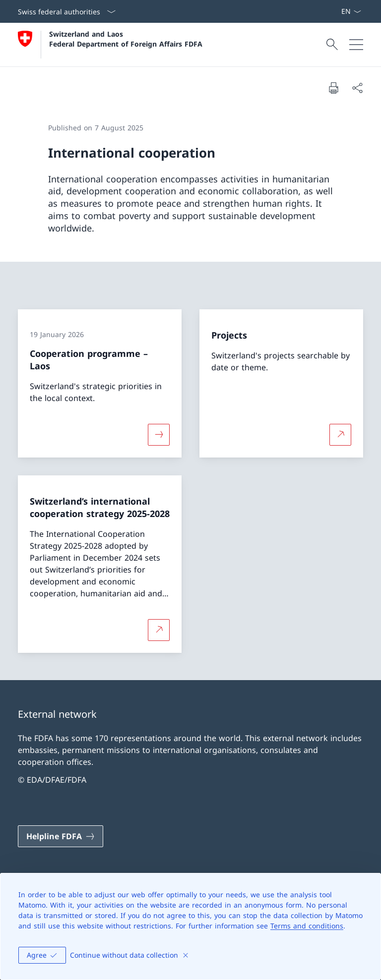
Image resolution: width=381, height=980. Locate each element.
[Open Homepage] (110, 45)
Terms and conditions (307, 926)
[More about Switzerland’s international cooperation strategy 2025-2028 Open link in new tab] (159, 630)
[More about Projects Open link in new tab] (340, 435)
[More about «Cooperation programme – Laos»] (159, 435)
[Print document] (333, 88)
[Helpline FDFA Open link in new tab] (61, 836)
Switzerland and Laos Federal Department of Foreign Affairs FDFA (126, 39)
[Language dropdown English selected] (351, 11)
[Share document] (357, 88)
